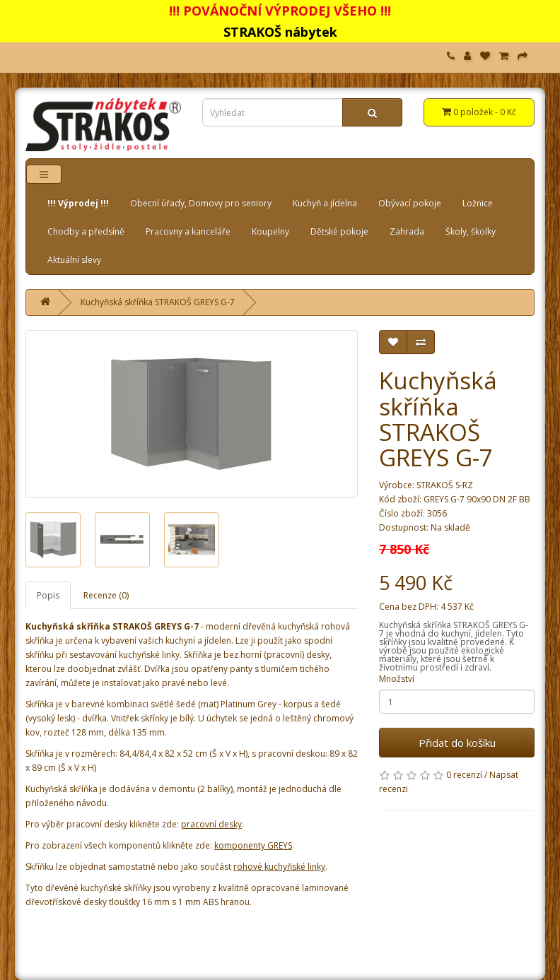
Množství (397, 679)
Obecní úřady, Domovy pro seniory (201, 203)
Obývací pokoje (410, 203)
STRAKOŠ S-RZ (445, 485)
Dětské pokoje (339, 231)
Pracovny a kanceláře (188, 231)
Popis (48, 595)
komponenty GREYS (253, 845)
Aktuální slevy (74, 260)
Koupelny (270, 231)
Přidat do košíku (457, 743)
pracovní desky (211, 824)
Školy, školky (471, 231)
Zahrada (407, 231)
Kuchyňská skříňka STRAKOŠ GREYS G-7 (158, 302)
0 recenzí (464, 775)
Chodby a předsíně (86, 231)
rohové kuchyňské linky (279, 867)
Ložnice (478, 203)
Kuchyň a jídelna (325, 203)
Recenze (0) (106, 595)
